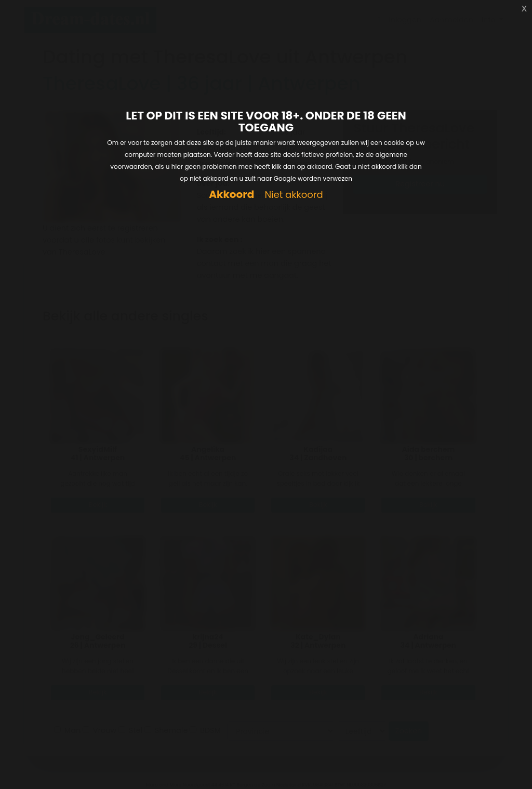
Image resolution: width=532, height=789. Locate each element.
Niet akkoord (294, 195)
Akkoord (231, 195)
